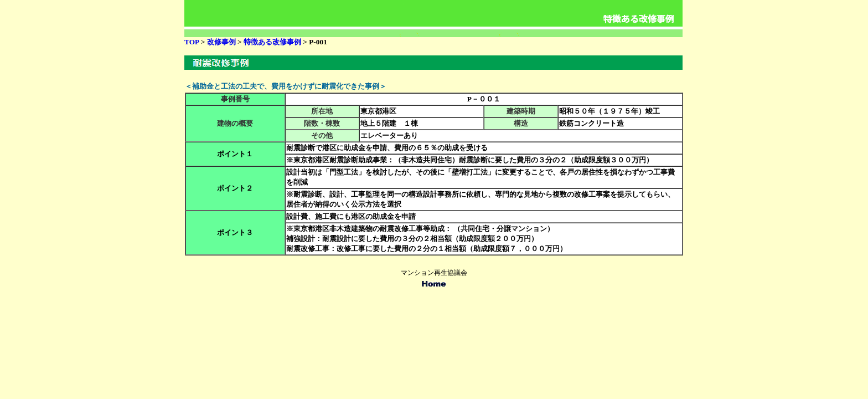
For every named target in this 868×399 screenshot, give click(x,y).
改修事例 (222, 42)
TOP (192, 42)
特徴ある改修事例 (272, 42)
